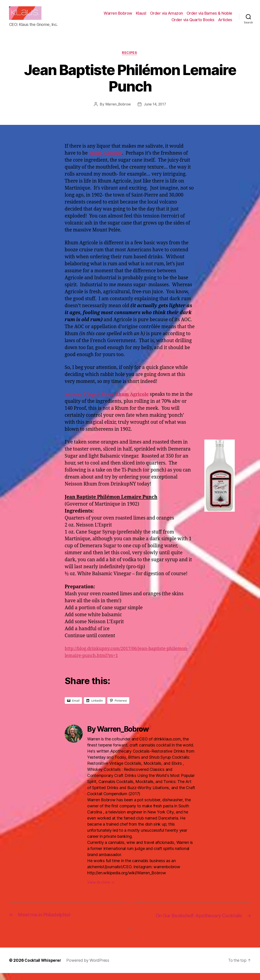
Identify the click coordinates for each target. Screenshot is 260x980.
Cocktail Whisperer (43, 967)
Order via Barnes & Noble (209, 17)
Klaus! (141, 17)
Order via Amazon (166, 17)
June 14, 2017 (155, 111)
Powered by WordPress (89, 967)
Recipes (130, 60)
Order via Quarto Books (193, 23)
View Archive (101, 889)
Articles (225, 23)
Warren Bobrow (118, 17)
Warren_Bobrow (117, 111)
